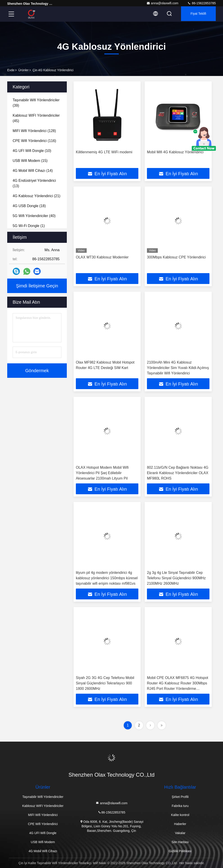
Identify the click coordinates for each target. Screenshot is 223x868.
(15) (30, 161)
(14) (33, 171)
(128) (34, 131)
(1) (29, 226)
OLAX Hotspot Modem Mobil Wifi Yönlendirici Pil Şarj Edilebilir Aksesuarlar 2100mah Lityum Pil (102, 473)
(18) (29, 206)
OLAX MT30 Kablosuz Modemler (102, 257)
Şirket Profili (180, 797)
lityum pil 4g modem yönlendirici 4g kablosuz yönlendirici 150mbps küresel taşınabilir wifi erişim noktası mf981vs (107, 578)
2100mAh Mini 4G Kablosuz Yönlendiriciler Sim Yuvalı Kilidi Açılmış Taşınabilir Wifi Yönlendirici (178, 368)
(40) (34, 216)
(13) (34, 183)
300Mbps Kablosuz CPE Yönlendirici (176, 257)
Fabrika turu (180, 806)
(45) (36, 118)
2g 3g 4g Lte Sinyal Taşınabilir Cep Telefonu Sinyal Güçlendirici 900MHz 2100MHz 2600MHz (176, 578)
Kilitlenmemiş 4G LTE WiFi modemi (104, 152)
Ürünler (23, 70)
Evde (11, 70)
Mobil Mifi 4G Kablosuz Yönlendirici (175, 152)
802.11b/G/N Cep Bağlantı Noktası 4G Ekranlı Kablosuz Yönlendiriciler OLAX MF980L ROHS (178, 473)
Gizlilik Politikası (180, 851)
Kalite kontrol (180, 815)
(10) (32, 151)
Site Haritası (180, 842)
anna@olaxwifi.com (163, 3)
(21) (36, 196)
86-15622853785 (202, 3)
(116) (34, 141)
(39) (36, 103)
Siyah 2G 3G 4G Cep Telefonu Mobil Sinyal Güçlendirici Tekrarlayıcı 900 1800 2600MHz (105, 683)
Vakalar (180, 833)
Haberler (180, 824)
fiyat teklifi (197, 14)
